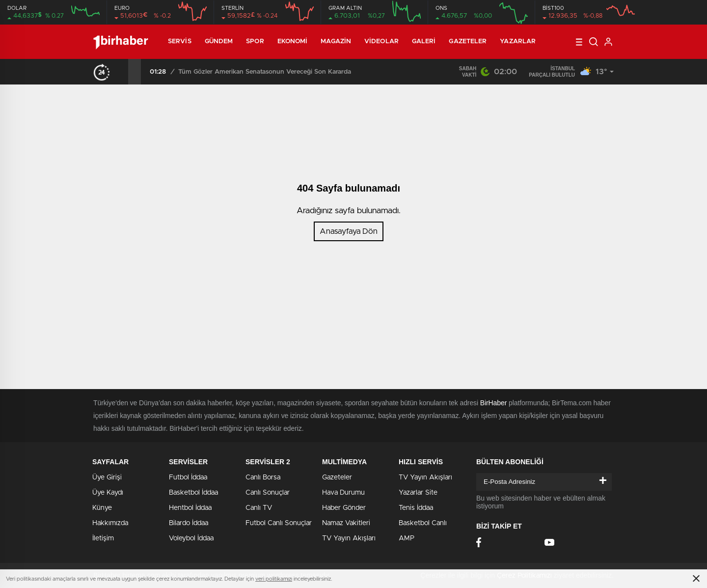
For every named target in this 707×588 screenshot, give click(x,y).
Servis (180, 42)
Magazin (336, 42)
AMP (407, 538)
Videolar (381, 42)
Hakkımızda (110, 523)
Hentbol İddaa (190, 508)
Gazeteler (468, 42)
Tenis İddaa (416, 508)
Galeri (424, 42)
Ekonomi (293, 42)
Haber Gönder (344, 508)
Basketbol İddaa (193, 493)
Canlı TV (259, 508)
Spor (255, 42)
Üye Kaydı (108, 493)
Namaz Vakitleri (346, 523)
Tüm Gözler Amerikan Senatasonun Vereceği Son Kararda (265, 72)
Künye (102, 508)
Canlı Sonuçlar (268, 493)
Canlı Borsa (263, 477)
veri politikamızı (274, 579)
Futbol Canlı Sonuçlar (279, 523)
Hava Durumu (343, 493)
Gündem (219, 42)
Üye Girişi (107, 477)
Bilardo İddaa (189, 523)
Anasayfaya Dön (349, 231)
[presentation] (122, 72)
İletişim (103, 538)
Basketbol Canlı (423, 523)
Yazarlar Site (418, 493)
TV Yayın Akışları (349, 538)
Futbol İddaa (188, 477)
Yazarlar (518, 42)
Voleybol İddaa (191, 538)
